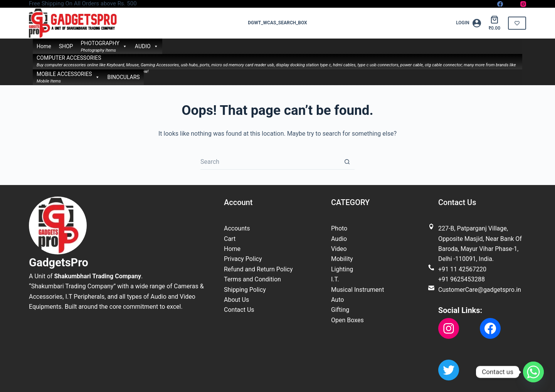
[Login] (468, 23)
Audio (339, 239)
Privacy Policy (243, 259)
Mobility (342, 259)
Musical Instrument (357, 290)
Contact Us (239, 310)
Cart (230, 239)
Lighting (342, 269)
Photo (339, 228)
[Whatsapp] (533, 372)
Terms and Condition (252, 279)
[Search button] (347, 162)
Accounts (237, 228)
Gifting (340, 310)
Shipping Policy (245, 290)
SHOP (66, 46)
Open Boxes (347, 320)
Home (44, 46)
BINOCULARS (124, 77)
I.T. (335, 279)
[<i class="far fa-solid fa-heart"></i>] (517, 23)
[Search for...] (270, 162)
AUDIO (147, 46)
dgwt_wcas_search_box (277, 23)
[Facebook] (500, 4)
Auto (337, 300)
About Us (236, 300)
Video (339, 249)
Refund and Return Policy (258, 269)
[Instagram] (523, 4)
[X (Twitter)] (512, 4)
